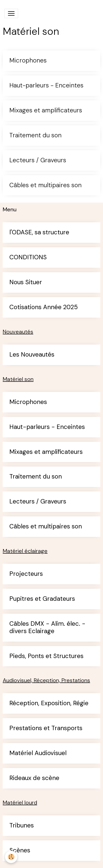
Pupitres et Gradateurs (42, 599)
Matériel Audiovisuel (38, 753)
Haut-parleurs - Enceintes (46, 86)
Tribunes (22, 826)
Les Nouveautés (32, 355)
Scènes (20, 851)
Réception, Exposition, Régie (49, 703)
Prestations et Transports (46, 728)
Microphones (28, 61)
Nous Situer (26, 282)
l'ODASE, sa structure (39, 233)
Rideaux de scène (34, 778)
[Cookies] (11, 857)
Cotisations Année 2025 (44, 307)
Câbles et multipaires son (45, 185)
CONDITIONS (28, 257)
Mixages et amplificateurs (46, 111)
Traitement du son (35, 136)
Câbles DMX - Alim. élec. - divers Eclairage (47, 628)
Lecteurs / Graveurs (38, 160)
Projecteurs (26, 574)
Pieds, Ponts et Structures (46, 656)
